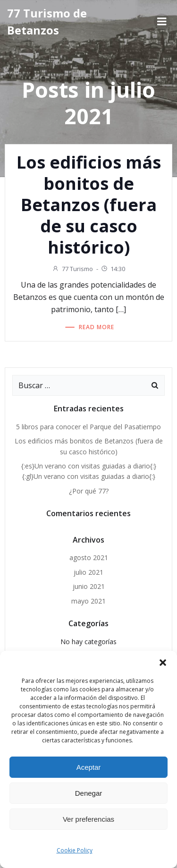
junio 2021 (89, 586)
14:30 (113, 269)
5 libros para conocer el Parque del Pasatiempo (88, 427)
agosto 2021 (89, 557)
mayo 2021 (88, 601)
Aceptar (89, 767)
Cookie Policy (75, 850)
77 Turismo (72, 269)
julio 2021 (88, 572)
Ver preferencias (88, 819)
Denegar (89, 793)
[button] (163, 663)
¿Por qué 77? (89, 491)
